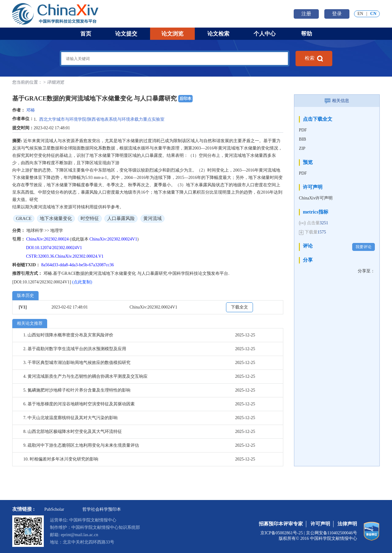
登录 (337, 14)
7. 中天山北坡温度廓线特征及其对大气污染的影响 (70, 418)
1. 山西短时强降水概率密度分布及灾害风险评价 (68, 335)
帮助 (307, 34)
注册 (306, 14)
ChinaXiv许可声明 (316, 198)
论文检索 (218, 34)
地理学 (57, 231)
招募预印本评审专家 (281, 524)
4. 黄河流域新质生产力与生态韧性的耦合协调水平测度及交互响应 (85, 376)
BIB (302, 139)
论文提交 (126, 34)
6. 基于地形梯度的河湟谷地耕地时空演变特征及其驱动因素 (79, 404)
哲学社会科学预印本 (102, 509)
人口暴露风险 (121, 218)
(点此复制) (82, 282)
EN (360, 14)
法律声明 (347, 524)
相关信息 (337, 101)
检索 (314, 59)
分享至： (366, 271)
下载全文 (239, 307)
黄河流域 (153, 218)
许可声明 (320, 524)
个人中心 (265, 34)
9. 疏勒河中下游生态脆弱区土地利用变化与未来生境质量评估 (81, 445)
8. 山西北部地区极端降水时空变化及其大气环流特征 (73, 432)
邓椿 (31, 110)
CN (373, 14)
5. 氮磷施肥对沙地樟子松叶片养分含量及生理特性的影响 (77, 390)
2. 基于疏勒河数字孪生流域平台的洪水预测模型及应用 (75, 349)
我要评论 (364, 247)
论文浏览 (172, 34)
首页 (86, 34)
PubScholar (54, 509)
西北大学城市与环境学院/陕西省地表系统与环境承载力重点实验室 (102, 119)
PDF (303, 130)
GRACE (24, 218)
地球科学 (36, 231)
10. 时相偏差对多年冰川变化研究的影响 (61, 459)
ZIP (302, 148)
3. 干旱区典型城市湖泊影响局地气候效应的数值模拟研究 (77, 363)
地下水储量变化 (56, 218)
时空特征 (90, 218)
